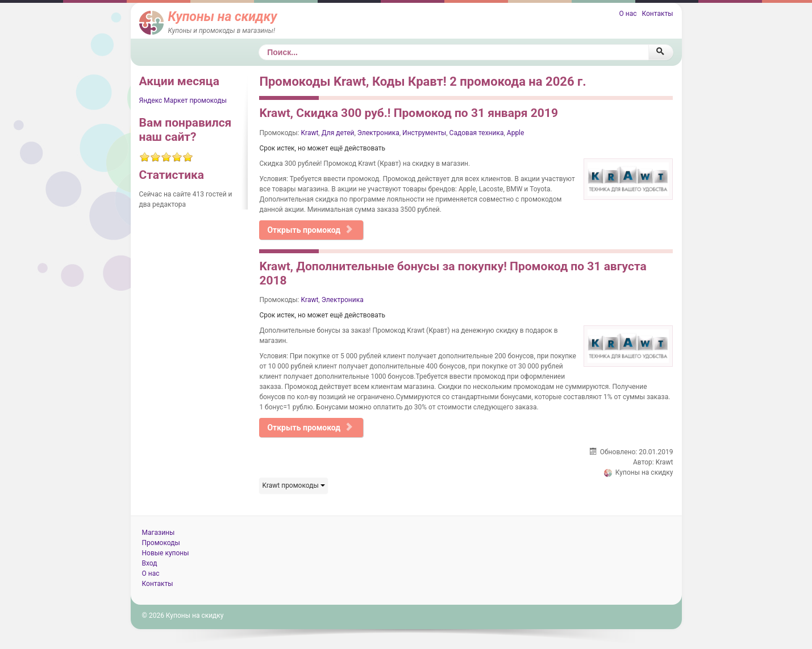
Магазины (159, 533)
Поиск (259, 45)
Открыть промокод (310, 230)
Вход (150, 563)
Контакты (657, 14)
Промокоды (161, 543)
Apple (516, 133)
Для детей (338, 133)
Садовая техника (477, 133)
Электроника (378, 133)
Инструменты (424, 133)
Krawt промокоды (293, 485)
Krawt (310, 133)
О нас (628, 14)
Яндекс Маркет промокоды (183, 101)
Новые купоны (166, 553)
